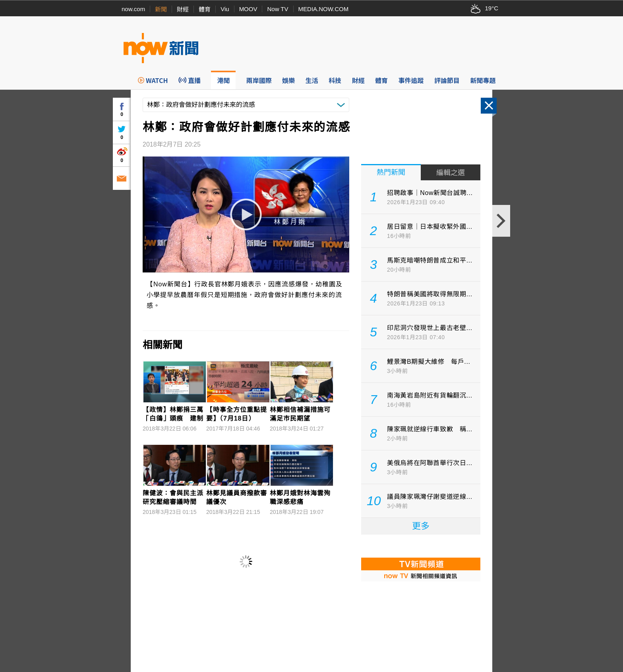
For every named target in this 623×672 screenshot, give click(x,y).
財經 (183, 9)
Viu (225, 9)
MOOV (248, 9)
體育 (205, 9)
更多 (421, 526)
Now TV (278, 9)
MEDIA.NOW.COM (324, 9)
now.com (133, 9)
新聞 (161, 9)
